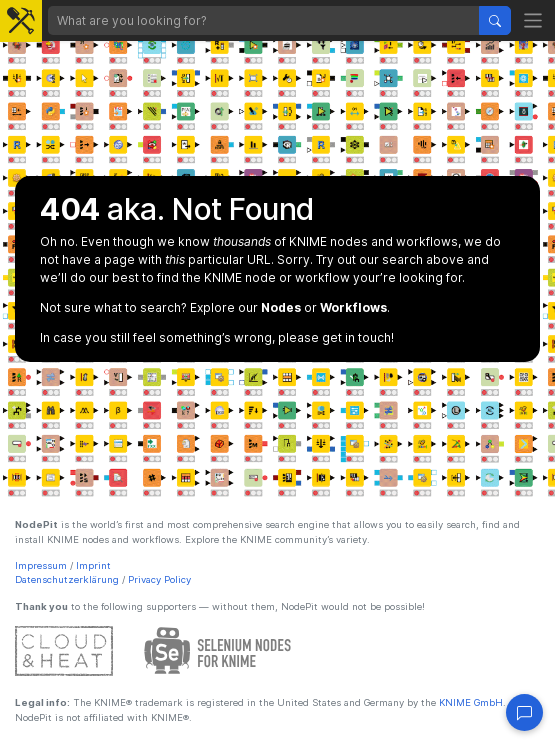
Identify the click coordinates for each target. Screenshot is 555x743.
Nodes (281, 307)
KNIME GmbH (469, 702)
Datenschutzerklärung (67, 579)
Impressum (41, 565)
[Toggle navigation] (533, 20)
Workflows (353, 307)
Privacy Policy (159, 579)
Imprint (93, 565)
